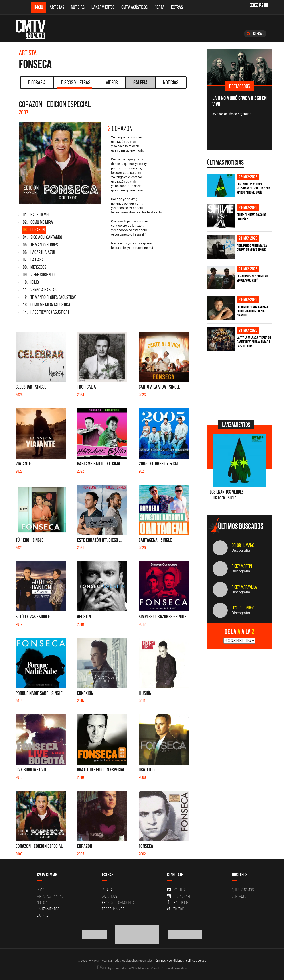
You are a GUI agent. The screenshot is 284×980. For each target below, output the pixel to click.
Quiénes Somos (243, 890)
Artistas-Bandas (50, 896)
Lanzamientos (103, 7)
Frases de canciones (118, 902)
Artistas (57, 7)
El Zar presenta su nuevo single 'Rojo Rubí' (252, 278)
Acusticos (110, 896)
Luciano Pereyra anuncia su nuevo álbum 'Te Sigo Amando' (252, 311)
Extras (177, 7)
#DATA (159, 7)
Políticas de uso (196, 960)
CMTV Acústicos (135, 7)
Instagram (178, 896)
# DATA (107, 890)
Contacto (239, 896)
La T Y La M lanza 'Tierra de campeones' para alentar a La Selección (254, 342)
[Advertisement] (240, 385)
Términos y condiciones (169, 960)
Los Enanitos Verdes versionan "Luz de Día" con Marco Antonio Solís (253, 188)
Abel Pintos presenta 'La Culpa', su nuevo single (252, 248)
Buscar (255, 34)
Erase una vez (113, 909)
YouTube (177, 890)
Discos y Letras (74, 84)
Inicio (39, 7)
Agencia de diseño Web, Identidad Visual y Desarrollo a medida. (142, 968)
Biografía (37, 82)
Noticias (78, 7)
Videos (112, 82)
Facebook (178, 902)
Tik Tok (175, 909)
